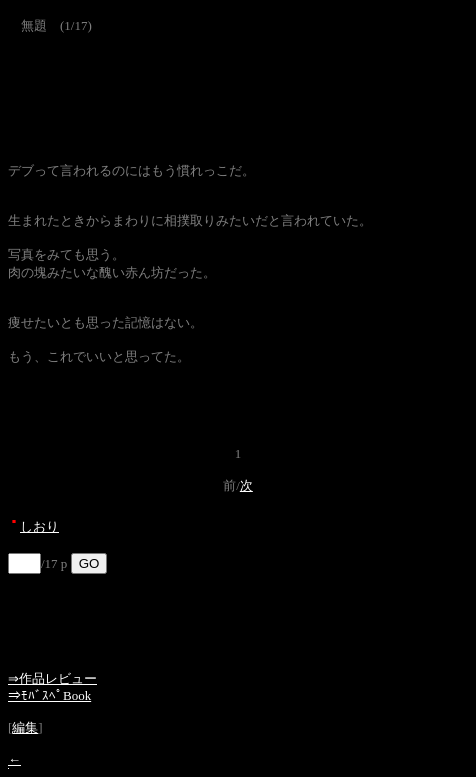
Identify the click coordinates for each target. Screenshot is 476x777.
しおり (39, 526)
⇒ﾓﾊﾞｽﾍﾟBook (49, 695)
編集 (25, 727)
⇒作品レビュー (52, 678)
